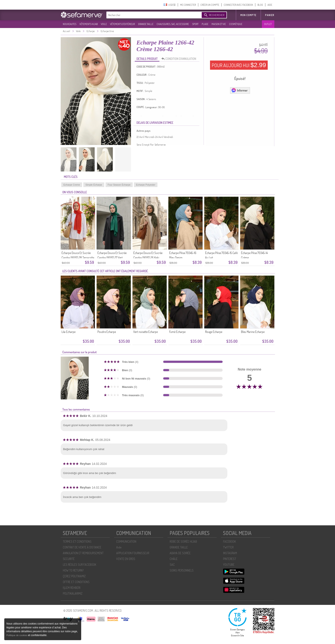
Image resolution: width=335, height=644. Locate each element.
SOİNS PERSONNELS (182, 570)
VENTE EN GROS (126, 559)
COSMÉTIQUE (236, 24)
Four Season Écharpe (119, 185)
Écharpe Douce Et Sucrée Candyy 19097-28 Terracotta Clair (78, 258)
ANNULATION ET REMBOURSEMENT (83, 553)
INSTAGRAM (230, 553)
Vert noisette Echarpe (145, 332)
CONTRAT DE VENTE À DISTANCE (82, 547)
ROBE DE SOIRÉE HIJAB (183, 541)
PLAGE (205, 24)
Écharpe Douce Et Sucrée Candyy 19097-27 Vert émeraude (112, 258)
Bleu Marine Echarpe (253, 332)
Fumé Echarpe (177, 332)
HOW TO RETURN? (73, 570)
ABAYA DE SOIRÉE (180, 553)
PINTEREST (230, 559)
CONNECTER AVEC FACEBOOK (238, 5)
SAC (172, 565)
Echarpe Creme (72, 185)
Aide (119, 547)
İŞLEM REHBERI (72, 588)
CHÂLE (174, 559)
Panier (270, 15)
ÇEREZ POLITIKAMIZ (74, 576)
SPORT (195, 24)
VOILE (104, 24)
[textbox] (153, 15)
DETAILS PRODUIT (147, 59)
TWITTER (228, 547)
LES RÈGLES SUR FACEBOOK (79, 565)
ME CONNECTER (188, 5)
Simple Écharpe (94, 185)
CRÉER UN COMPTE (210, 5)
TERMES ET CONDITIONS (77, 541)
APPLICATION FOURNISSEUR (133, 553)
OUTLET (268, 24)
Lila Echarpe (68, 332)
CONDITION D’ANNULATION (180, 59)
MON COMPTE (248, 15)
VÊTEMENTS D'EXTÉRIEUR (122, 24)
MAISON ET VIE (219, 24)
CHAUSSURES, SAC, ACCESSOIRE (173, 24)
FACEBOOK (229, 541)
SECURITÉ (69, 559)
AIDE (270, 5)
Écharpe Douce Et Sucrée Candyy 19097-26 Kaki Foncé (148, 258)
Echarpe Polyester (146, 185)
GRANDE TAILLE (146, 24)
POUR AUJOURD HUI (239, 65)
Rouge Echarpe (214, 332)
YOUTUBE (229, 565)
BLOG (260, 5)
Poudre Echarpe (107, 332)
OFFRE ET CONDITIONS (76, 582)
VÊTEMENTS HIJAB (89, 24)
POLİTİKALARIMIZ (73, 593)
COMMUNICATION (126, 541)
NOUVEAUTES (70, 24)
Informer (239, 90)
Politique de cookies (17, 635)
